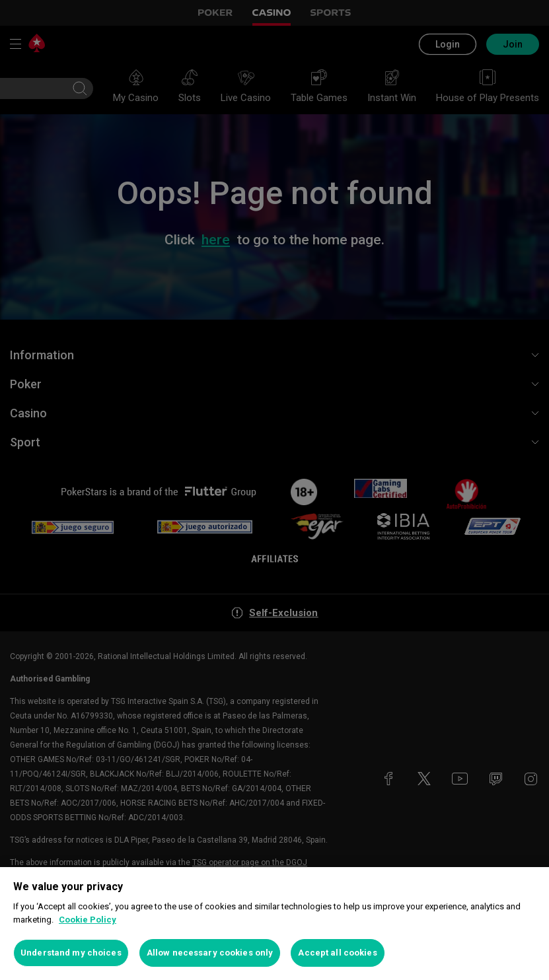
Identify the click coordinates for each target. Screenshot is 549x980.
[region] (274, 924)
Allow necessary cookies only (210, 953)
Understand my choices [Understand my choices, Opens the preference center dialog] (71, 953)
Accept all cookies (337, 953)
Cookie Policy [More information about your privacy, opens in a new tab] (88, 920)
